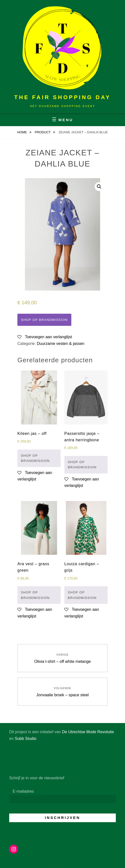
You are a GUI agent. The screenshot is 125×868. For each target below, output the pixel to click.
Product (43, 132)
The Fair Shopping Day (62, 97)
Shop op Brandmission (44, 320)
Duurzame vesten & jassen (61, 344)
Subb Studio (25, 739)
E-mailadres (23, 791)
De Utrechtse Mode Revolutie (88, 732)
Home (22, 132)
